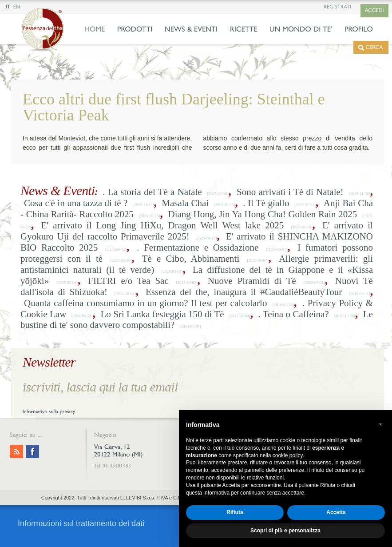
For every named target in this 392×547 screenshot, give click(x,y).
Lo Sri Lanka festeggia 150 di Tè (162, 314)
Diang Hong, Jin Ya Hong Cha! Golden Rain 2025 (263, 214)
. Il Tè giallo (266, 203)
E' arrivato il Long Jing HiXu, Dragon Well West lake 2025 (163, 225)
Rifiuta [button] (235, 512)
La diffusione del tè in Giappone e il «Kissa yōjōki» (197, 275)
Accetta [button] (336, 512)
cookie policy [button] (288, 455)
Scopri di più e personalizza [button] (285, 531)
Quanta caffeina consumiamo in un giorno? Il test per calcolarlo (145, 303)
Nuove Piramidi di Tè (252, 281)
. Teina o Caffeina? (294, 314)
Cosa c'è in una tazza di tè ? (76, 203)
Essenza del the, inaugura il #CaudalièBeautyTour (244, 292)
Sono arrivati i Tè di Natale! (290, 192)
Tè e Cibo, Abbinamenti (191, 259)
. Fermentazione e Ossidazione (198, 248)
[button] (380, 424)
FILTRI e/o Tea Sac (128, 281)
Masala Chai (185, 203)
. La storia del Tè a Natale (152, 192)
